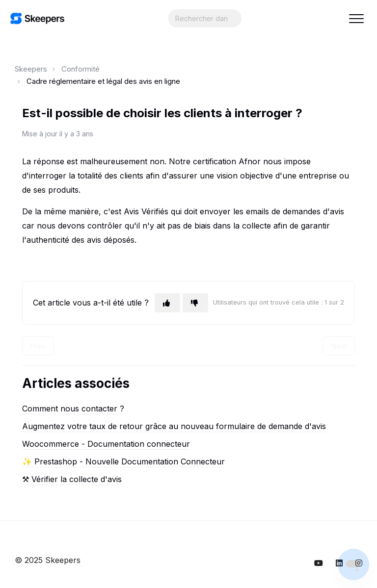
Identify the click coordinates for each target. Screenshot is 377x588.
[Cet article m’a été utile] (167, 303)
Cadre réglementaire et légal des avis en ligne (103, 81)
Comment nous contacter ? (73, 409)
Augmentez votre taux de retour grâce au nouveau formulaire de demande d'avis (174, 426)
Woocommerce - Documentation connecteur (106, 444)
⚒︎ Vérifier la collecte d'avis (72, 479)
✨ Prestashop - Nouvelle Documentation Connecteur (123, 461)
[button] (356, 18)
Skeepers (31, 69)
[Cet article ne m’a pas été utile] (195, 303)
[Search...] (205, 18)
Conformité (81, 69)
